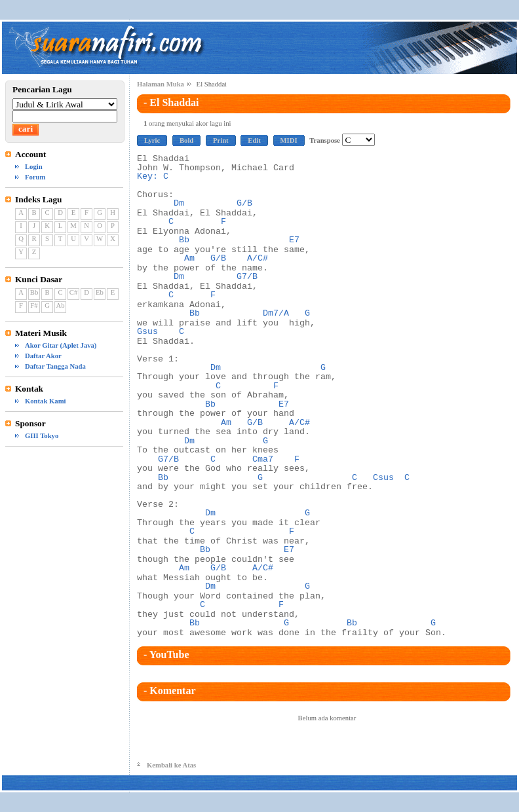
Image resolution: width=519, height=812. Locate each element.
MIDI (289, 140)
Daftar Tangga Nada (55, 366)
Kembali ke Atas (171, 765)
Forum (35, 177)
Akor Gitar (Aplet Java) (61, 345)
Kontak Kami (45, 401)
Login (34, 167)
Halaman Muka (161, 84)
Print (221, 140)
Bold (186, 140)
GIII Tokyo (42, 436)
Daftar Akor (43, 356)
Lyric (152, 140)
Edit (254, 140)
